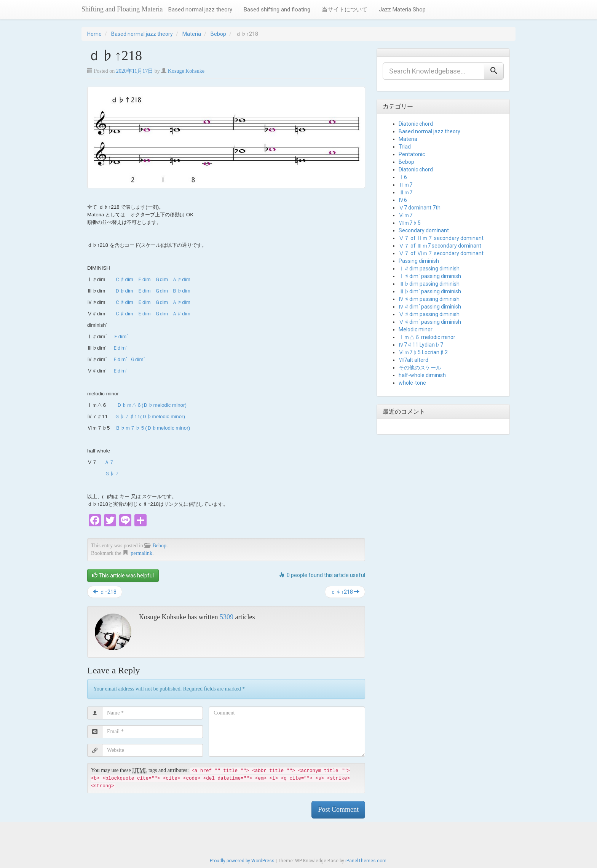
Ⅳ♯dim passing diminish (429, 299)
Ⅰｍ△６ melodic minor (427, 337)
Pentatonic (412, 154)
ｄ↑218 (105, 592)
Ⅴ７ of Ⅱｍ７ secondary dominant (441, 238)
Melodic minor (416, 329)
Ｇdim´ (138, 359)
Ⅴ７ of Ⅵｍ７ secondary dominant (441, 253)
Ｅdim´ (121, 336)
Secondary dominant (424, 230)
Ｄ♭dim (124, 291)
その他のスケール (420, 368)
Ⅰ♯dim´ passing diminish (430, 276)
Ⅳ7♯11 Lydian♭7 (421, 345)
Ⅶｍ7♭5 (410, 223)
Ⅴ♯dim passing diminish (429, 314)
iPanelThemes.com (366, 861)
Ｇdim (161, 279)
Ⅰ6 (403, 177)
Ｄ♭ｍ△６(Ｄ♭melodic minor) (152, 405)
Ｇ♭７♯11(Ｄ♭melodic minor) (150, 416)
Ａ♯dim (181, 279)
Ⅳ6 (403, 200)
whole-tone (412, 383)
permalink (141, 553)
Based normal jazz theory (200, 10)
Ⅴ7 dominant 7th (420, 208)
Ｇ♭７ (112, 474)
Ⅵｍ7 (405, 215)
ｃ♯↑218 (345, 592)
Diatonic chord (416, 124)
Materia (192, 34)
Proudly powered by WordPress (242, 861)
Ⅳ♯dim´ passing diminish (430, 307)
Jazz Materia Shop (402, 10)
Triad (405, 147)
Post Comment (338, 809)
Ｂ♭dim (181, 291)
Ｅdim (144, 279)
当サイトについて (345, 10)
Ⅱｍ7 (405, 185)
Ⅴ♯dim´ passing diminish (430, 322)
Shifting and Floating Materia (122, 9)
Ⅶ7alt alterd (413, 360)
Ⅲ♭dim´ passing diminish (430, 291)
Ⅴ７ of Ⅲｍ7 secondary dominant (440, 246)
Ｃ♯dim (124, 279)
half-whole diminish (422, 375)
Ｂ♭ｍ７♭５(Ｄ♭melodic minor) (153, 428)
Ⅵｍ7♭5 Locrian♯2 (423, 352)
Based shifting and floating (277, 10)
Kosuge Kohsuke (186, 71)
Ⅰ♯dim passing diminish (429, 269)
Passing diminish (419, 261)
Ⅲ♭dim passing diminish (429, 284)
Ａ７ (109, 462)
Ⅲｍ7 (405, 192)
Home (94, 34)
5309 (227, 617)
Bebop (218, 34)
